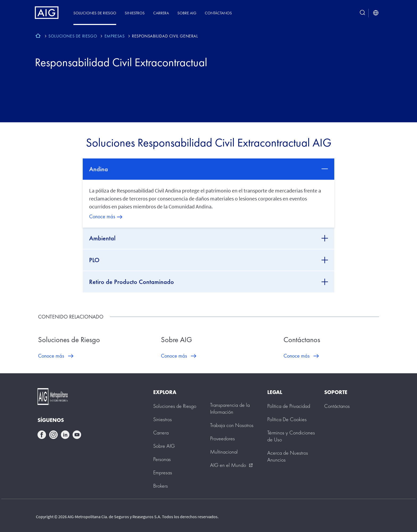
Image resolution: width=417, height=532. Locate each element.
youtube (77, 435)
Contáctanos (218, 13)
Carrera (161, 13)
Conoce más (102, 216)
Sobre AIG (187, 13)
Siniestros (135, 13)
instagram (53, 435)
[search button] (362, 13)
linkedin (65, 435)
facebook (42, 435)
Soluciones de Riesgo (95, 13)
